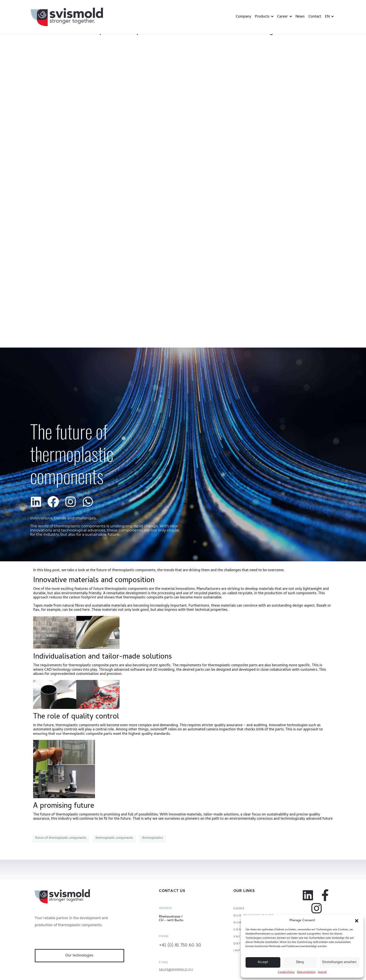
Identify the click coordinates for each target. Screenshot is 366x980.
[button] (357, 921)
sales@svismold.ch (176, 970)
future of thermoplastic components (61, 838)
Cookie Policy (286, 972)
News (300, 17)
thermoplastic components (114, 838)
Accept (263, 962)
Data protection (306, 972)
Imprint (322, 972)
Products (264, 17)
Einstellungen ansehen (339, 962)
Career (284, 17)
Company (243, 17)
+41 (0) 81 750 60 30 (180, 945)
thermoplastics (153, 838)
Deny (300, 962)
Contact (315, 17)
